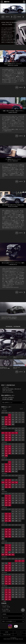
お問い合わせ (5, 618)
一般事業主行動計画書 (7, 635)
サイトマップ (19, 635)
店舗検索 (4, 614)
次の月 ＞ (22, 409)
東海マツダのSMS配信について (9, 621)
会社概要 (7, 632)
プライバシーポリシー (19, 632)
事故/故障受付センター (7, 403)
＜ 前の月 (4, 409)
